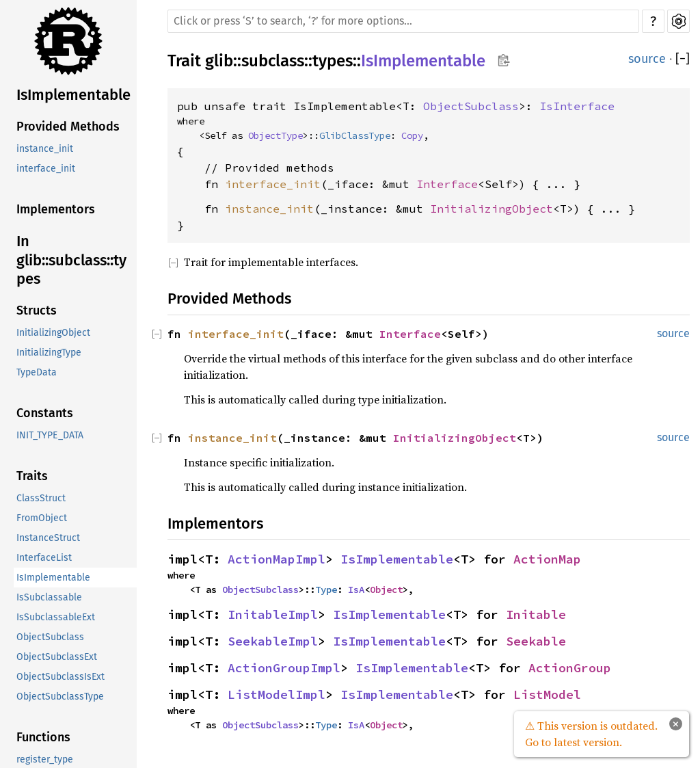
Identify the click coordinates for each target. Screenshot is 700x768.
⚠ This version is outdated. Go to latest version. (591, 734)
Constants (45, 413)
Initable (536, 614)
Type (326, 590)
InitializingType (49, 353)
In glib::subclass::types (71, 260)
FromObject (42, 518)
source (647, 59)
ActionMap (547, 559)
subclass (273, 61)
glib (219, 61)
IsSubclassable (49, 597)
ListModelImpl (277, 694)
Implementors (56, 209)
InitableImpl (273, 614)
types (333, 61)
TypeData (37, 372)
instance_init (45, 149)
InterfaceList (44, 558)
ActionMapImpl (277, 559)
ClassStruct (41, 498)
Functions (43, 737)
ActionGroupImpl (284, 668)
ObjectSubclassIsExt (60, 677)
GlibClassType (355, 135)
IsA (356, 590)
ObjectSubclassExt (57, 657)
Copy (412, 135)
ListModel (547, 694)
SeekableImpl (273, 641)
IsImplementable (73, 95)
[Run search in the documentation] (403, 21)
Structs (37, 310)
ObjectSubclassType (60, 697)
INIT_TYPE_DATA (50, 435)
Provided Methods (68, 127)
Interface (447, 184)
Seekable (536, 641)
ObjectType (275, 135)
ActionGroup (570, 668)
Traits (32, 476)
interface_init (46, 169)
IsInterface (577, 106)
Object (386, 590)
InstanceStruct (48, 538)
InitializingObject (53, 333)
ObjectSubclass (50, 637)
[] (683, 59)
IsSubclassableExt (56, 617)
